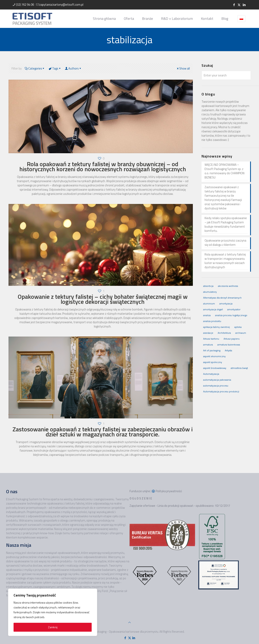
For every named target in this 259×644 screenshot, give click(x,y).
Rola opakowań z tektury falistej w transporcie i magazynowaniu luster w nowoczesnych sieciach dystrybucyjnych (225, 261)
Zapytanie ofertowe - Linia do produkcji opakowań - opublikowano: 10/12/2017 (180, 506)
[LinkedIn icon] (244, 5)
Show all (183, 68)
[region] (53, 612)
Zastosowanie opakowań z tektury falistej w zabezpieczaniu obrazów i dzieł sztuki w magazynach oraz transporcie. (103, 432)
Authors (73, 68)
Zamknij (53, 627)
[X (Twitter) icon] (239, 5)
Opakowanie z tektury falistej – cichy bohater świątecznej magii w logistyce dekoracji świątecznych (103, 299)
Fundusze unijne (140, 491)
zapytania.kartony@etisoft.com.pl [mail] (61, 5)
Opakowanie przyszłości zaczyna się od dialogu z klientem (225, 243)
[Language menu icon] (241, 19)
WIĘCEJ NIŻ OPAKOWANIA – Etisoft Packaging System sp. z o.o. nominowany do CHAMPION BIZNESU (225, 171)
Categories (35, 68)
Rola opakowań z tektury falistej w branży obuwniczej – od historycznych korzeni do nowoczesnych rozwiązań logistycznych (103, 166)
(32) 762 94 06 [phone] (25, 5)
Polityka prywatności (169, 491)
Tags (55, 68)
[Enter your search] (226, 75)
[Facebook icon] (234, 5)
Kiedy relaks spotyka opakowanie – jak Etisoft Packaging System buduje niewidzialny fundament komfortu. (226, 224)
